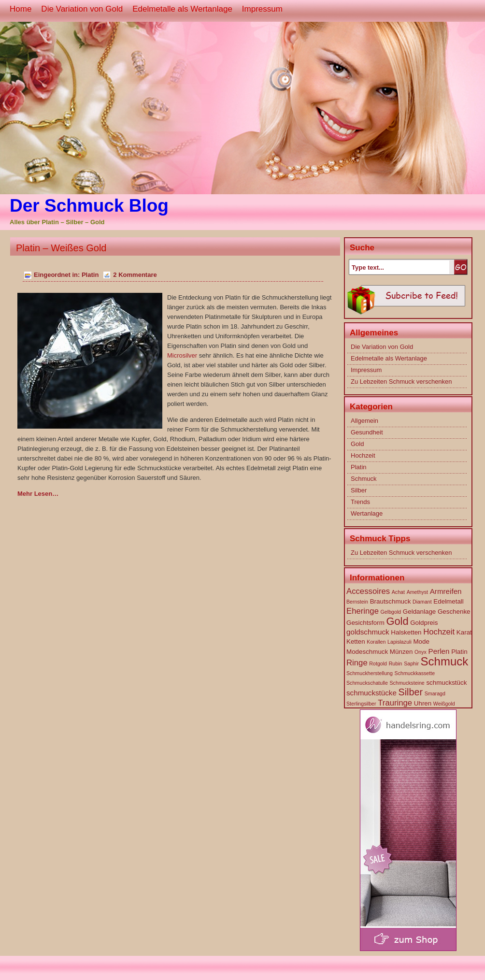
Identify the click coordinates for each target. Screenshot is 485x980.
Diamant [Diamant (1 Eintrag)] (422, 602)
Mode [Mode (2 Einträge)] (421, 641)
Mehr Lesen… (38, 494)
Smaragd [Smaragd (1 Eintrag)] (435, 693)
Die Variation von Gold (82, 9)
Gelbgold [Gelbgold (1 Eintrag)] (391, 612)
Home (21, 9)
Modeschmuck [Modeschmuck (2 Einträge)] (367, 652)
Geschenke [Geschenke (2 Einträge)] (454, 612)
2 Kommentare (135, 275)
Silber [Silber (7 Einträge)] (411, 692)
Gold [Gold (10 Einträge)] (397, 621)
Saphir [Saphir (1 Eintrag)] (411, 663)
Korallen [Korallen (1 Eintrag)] (376, 642)
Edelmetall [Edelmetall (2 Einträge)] (448, 601)
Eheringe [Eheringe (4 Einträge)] (363, 611)
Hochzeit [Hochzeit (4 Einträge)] (439, 632)
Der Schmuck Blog (89, 206)
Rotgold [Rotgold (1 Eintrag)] (378, 663)
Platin (90, 275)
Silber (359, 490)
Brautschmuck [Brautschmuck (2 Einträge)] (391, 601)
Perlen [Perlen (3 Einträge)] (439, 651)
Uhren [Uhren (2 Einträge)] (423, 703)
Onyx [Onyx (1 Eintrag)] (421, 652)
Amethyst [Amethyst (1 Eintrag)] (417, 592)
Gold (357, 444)
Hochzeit (363, 455)
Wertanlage (367, 513)
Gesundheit (367, 432)
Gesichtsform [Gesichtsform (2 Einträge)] (365, 623)
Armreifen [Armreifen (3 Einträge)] (446, 591)
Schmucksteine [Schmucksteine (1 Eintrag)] (407, 683)
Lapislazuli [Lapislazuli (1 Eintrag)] (399, 642)
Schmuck (364, 479)
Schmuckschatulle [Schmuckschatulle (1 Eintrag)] (367, 683)
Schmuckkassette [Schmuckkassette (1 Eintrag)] (415, 673)
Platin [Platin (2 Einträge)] (459, 652)
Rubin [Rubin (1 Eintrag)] (396, 663)
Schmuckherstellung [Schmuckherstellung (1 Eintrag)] (370, 673)
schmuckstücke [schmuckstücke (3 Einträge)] (371, 693)
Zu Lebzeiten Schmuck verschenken (401, 382)
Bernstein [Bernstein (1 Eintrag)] (357, 602)
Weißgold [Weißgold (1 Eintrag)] (444, 704)
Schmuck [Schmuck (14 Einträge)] (445, 661)
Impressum (262, 9)
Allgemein (364, 421)
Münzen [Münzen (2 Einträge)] (401, 652)
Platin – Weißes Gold (61, 248)
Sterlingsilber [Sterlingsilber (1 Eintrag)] (361, 704)
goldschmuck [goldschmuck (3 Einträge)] (368, 632)
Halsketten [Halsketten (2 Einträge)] (406, 632)
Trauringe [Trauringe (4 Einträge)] (395, 703)
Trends (360, 502)
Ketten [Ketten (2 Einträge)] (356, 641)
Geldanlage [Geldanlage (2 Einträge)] (419, 612)
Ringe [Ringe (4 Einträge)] (357, 663)
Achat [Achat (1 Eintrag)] (398, 592)
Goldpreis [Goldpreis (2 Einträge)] (424, 623)
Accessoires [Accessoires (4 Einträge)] (368, 591)
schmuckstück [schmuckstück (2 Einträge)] (446, 683)
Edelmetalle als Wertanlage (182, 9)
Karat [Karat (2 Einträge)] (464, 632)
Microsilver (182, 355)
